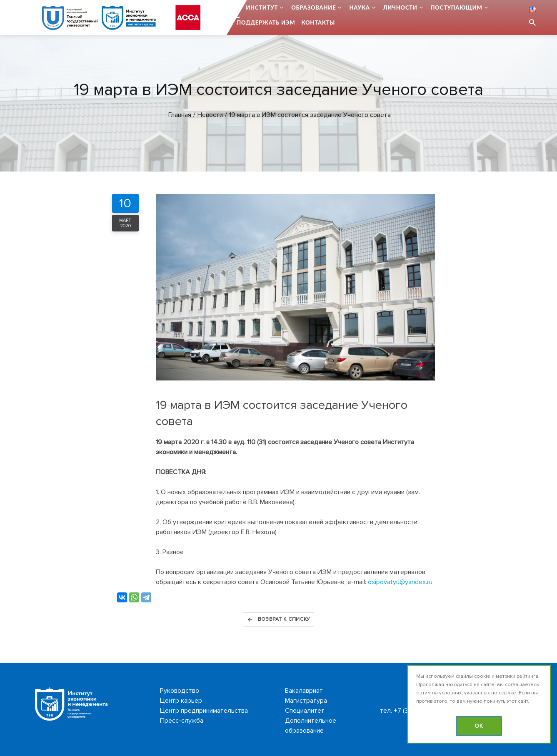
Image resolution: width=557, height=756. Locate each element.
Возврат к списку (278, 619)
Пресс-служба (182, 721)
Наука (359, 7)
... (237, 7)
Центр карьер (181, 701)
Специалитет (305, 711)
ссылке (507, 693)
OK (479, 726)
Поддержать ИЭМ (266, 22)
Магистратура (306, 701)
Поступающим (457, 7)
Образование (313, 7)
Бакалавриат (304, 691)
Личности (400, 7)
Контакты (318, 22)
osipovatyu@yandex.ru (400, 582)
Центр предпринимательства (204, 711)
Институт (262, 7)
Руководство (180, 691)
